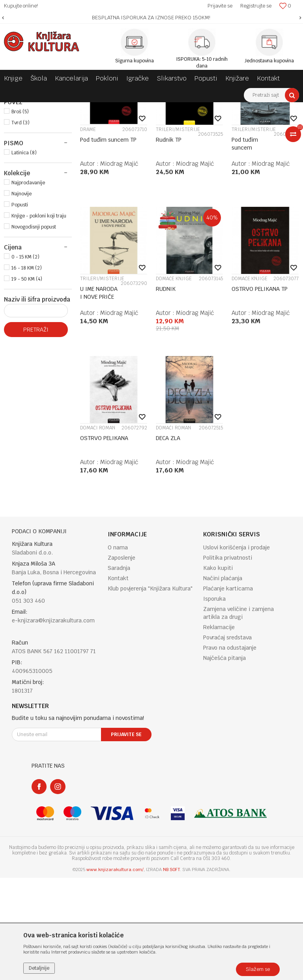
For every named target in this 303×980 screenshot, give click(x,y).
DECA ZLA (168, 540)
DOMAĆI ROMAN (98, 530)
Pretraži (36, 432)
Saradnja (119, 670)
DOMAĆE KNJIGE (174, 381)
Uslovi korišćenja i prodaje (237, 650)
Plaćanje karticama (228, 691)
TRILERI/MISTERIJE (178, 232)
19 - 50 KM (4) (27, 381)
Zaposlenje (122, 660)
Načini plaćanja (223, 680)
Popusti (20, 307)
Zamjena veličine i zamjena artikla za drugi (238, 715)
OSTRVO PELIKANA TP (260, 391)
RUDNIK (166, 391)
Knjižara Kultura (21, 108)
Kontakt (118, 680)
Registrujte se (256, 6)
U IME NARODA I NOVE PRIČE (99, 395)
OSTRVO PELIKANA (104, 540)
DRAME (88, 232)
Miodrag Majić (119, 266)
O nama (118, 650)
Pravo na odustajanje (230, 750)
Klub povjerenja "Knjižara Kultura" (150, 691)
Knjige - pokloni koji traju (39, 318)
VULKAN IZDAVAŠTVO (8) (39, 184)
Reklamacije (219, 729)
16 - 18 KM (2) (27, 370)
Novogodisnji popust (34, 329)
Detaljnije (39, 968)
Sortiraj (242, 123)
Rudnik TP (169, 242)
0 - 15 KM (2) (25, 359)
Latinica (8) (24, 255)
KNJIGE (17, 141)
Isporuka (214, 701)
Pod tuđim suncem (245, 246)
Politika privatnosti (228, 660)
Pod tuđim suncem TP (108, 242)
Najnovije (22, 296)
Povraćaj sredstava (227, 740)
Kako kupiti (218, 670)
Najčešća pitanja (224, 760)
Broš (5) (20, 214)
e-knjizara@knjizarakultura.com (53, 723)
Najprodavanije (28, 285)
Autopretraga (207, 123)
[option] (151, 18)
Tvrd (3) (21, 225)
